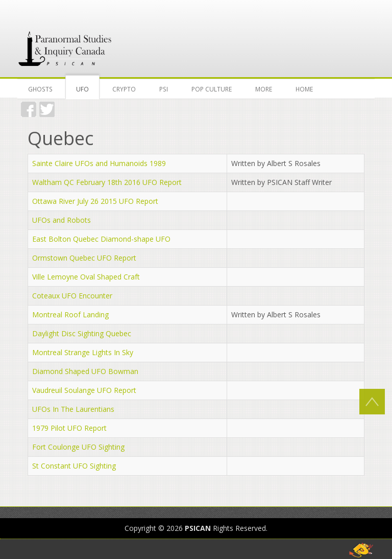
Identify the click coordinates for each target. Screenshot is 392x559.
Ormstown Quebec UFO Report (84, 258)
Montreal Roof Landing (70, 315)
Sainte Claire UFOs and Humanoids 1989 (99, 163)
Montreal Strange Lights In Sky (83, 352)
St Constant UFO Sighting (74, 466)
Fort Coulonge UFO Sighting (78, 447)
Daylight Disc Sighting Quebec (82, 333)
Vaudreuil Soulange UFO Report (84, 390)
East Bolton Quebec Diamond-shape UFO (101, 239)
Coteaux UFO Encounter (72, 296)
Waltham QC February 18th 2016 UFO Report (107, 182)
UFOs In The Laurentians (73, 409)
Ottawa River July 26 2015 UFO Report (95, 201)
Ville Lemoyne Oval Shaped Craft (86, 277)
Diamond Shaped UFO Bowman (85, 371)
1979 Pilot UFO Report (69, 428)
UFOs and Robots (62, 220)
